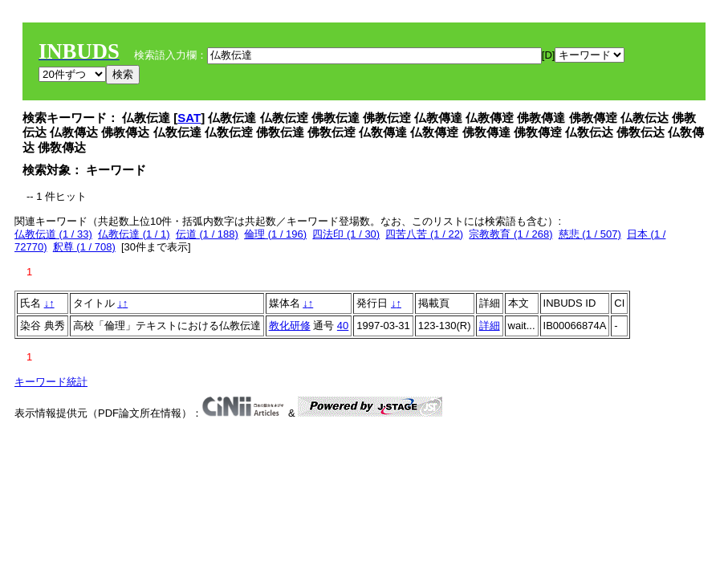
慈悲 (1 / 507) (590, 234)
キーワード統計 (51, 382)
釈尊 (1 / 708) (84, 247)
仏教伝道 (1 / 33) (53, 234)
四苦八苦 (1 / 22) (424, 234)
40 (343, 326)
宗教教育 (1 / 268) (510, 234)
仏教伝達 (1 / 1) (134, 234)
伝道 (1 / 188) (207, 234)
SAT (189, 118)
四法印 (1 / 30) (346, 234)
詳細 (490, 326)
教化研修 (290, 326)
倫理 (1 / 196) (275, 234)
